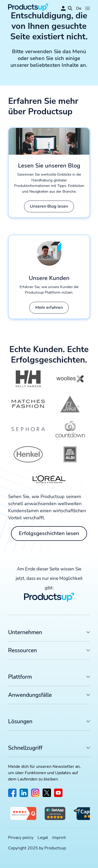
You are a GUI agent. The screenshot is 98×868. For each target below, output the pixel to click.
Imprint (59, 838)
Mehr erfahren (49, 308)
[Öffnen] (88, 8)
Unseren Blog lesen (49, 206)
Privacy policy (21, 838)
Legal (43, 838)
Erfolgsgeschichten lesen (49, 533)
